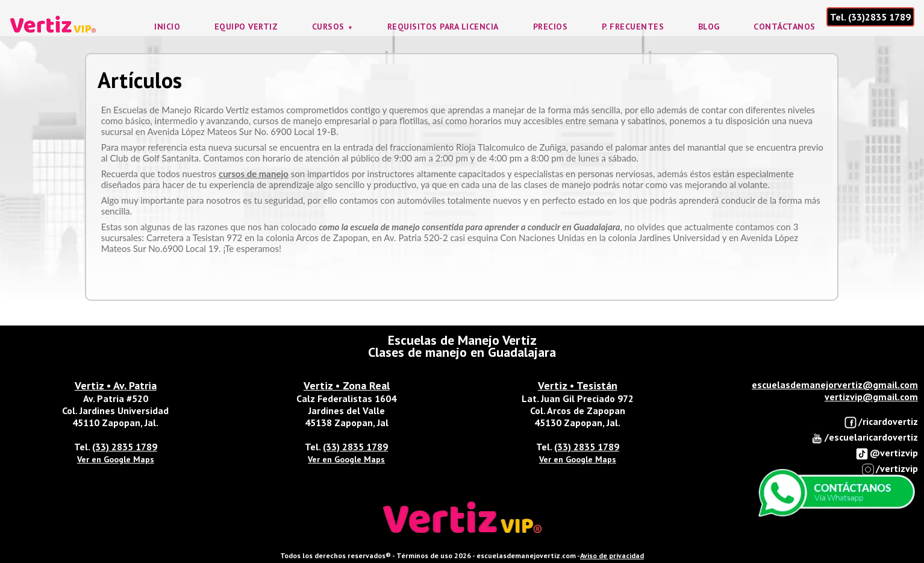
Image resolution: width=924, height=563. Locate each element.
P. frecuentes (633, 27)
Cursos (328, 27)
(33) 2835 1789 (125, 447)
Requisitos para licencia (443, 27)
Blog (709, 27)
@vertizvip (887, 454)
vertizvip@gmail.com (871, 397)
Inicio (167, 27)
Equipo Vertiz (246, 27)
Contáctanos (785, 27)
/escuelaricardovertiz (864, 438)
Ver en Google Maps (116, 459)
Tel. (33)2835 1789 (870, 17)
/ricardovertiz (881, 422)
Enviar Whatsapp (837, 493)
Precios (551, 27)
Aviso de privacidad (612, 555)
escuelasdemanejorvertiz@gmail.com (835, 385)
